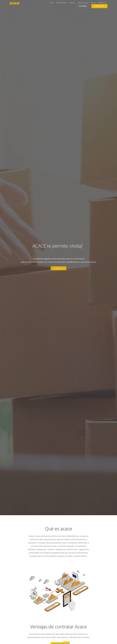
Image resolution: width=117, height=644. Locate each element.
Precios (93, 3)
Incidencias (102, 3)
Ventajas (72, 3)
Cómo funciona (83, 3)
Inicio (52, 3)
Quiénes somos (61, 3)
